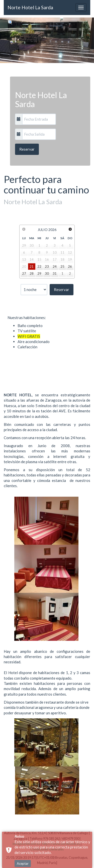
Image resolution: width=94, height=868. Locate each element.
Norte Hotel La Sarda (30, 7)
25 (62, 266)
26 (70, 266)
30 (47, 273)
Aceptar (23, 838)
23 (47, 266)
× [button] (90, 847)
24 (55, 266)
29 (39, 273)
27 (24, 273)
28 (32, 273)
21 (32, 266)
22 (39, 266)
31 (55, 273)
